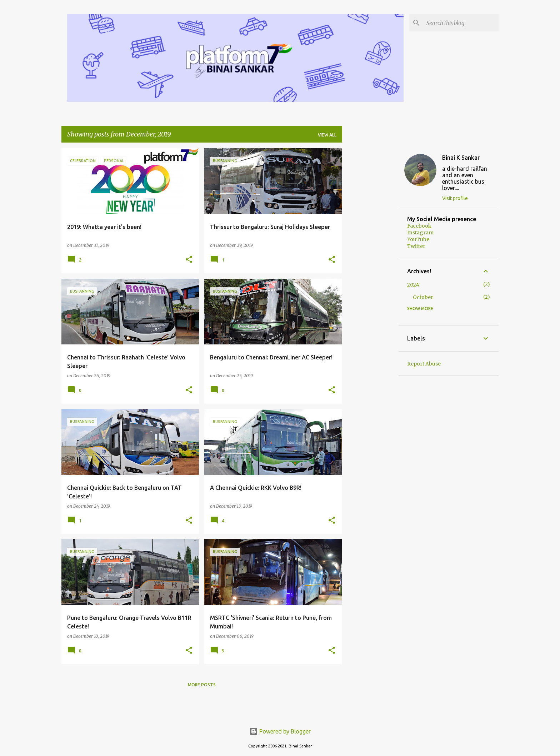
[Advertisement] (370, 255)
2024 (413, 285)
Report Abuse (424, 364)
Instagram (420, 233)
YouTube (418, 239)
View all (327, 135)
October (423, 297)
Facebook (419, 226)
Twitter (416, 246)
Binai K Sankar (461, 158)
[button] (189, 260)
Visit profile (455, 198)
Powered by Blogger (280, 731)
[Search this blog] (461, 23)
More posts (202, 685)
